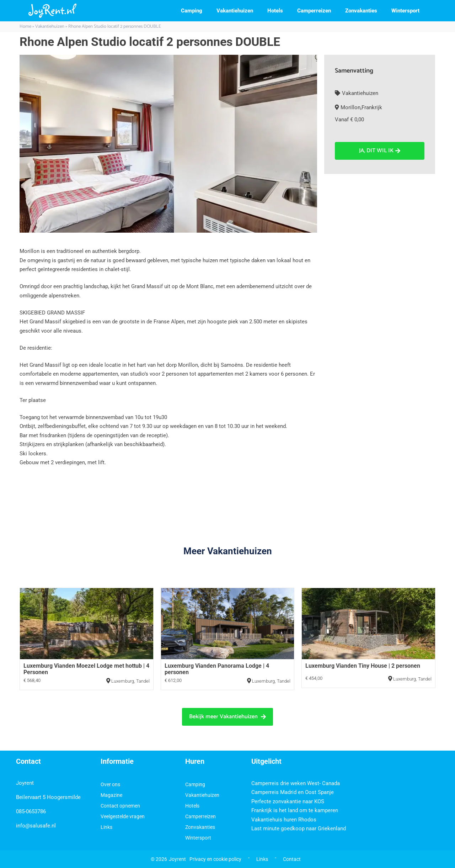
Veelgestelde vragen (123, 816)
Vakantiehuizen (235, 11)
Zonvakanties (361, 11)
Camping (192, 11)
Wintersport (405, 11)
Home (25, 27)
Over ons (110, 784)
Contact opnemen (120, 806)
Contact (292, 859)
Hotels (275, 11)
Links (106, 827)
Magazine (111, 795)
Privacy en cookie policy (215, 859)
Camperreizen (314, 11)
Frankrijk (372, 107)
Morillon (350, 107)
